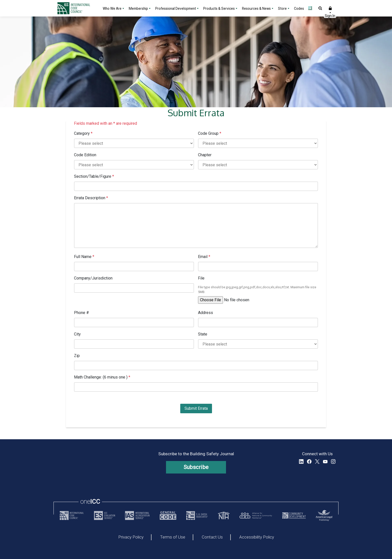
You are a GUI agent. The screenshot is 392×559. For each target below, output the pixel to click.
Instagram (333, 461)
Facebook (309, 461)
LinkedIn (301, 461)
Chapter (205, 155)
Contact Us (212, 537)
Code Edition (85, 155)
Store (282, 8)
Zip (77, 356)
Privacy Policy (131, 537)
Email (204, 257)
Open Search (320, 8)
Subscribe (196, 467)
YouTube (325, 461)
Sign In (330, 8)
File (201, 278)
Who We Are (112, 8)
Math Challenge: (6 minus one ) (102, 377)
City (77, 334)
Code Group (210, 133)
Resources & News (256, 8)
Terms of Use (173, 537)
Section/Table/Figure (94, 176)
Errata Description (91, 198)
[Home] (77, 8)
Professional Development (176, 8)
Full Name (84, 257)
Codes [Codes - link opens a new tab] (299, 8)
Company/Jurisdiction (93, 278)
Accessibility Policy (257, 537)
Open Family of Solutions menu (310, 8)
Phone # (81, 313)
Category (83, 133)
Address (205, 313)
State (203, 334)
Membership (138, 8)
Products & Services (219, 8)
